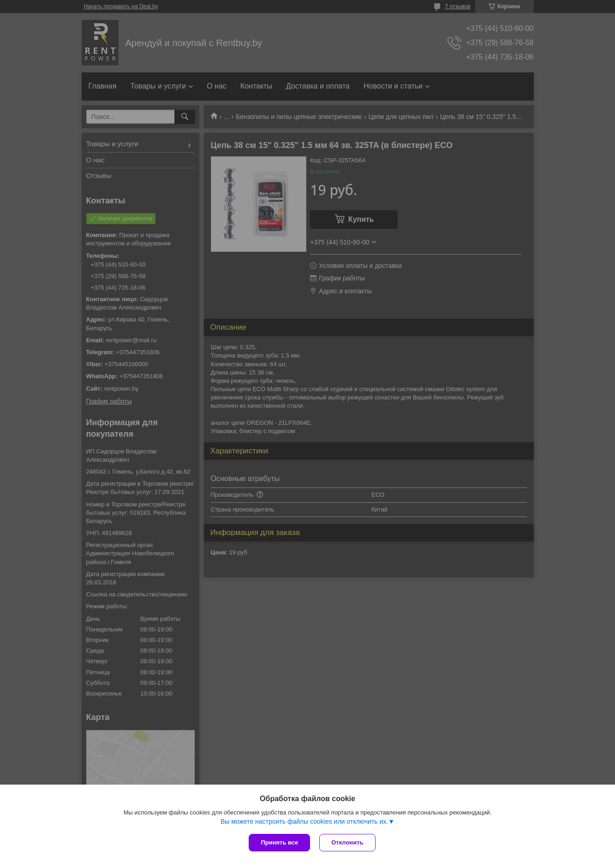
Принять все (279, 842)
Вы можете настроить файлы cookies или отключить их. (304, 821)
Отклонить (347, 842)
